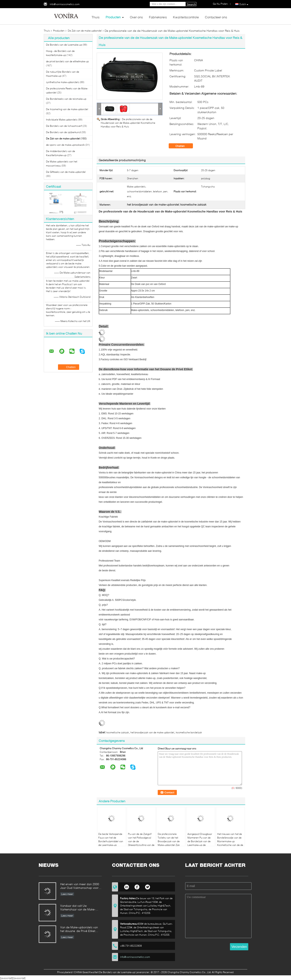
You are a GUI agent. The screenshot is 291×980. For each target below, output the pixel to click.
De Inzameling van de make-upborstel (67, 109)
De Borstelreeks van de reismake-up (66, 99)
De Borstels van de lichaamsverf (64, 126)
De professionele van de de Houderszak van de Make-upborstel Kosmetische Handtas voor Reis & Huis (128, 123)
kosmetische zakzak (118, 732)
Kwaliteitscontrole (186, 17)
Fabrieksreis (158, 17)
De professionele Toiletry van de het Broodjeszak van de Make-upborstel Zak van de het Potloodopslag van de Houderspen (170, 845)
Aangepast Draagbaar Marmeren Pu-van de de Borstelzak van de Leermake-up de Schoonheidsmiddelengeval (201, 841)
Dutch (244, 4)
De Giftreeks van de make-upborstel (66, 172)
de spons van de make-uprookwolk (65, 145)
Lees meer (67, 894)
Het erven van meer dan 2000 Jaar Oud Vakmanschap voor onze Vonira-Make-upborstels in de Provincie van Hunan (81, 886)
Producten (113, 17)
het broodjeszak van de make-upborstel (152, 732)
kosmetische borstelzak (189, 732)
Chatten (183, 146)
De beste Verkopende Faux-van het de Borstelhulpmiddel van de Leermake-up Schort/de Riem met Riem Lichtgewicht (111, 843)
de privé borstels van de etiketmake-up (67, 61)
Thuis (96, 17)
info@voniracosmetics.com (65, 4)
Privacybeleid (65, 972)
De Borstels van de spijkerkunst (63, 132)
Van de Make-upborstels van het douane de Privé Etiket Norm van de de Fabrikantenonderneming (79, 929)
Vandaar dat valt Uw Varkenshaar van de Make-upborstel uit (78, 908)
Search (191, 4)
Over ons (136, 17)
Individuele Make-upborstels (62, 120)
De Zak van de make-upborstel (85, 31)
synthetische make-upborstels (63, 82)
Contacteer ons (216, 17)
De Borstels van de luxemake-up (64, 45)
